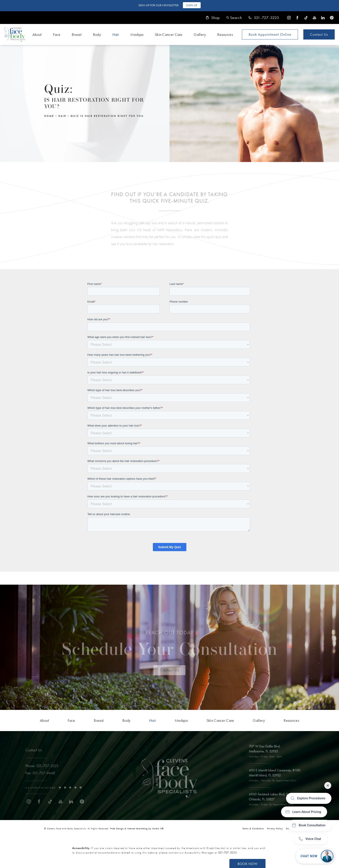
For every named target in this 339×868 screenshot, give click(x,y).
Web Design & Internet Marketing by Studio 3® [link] (137, 828)
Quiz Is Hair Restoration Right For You (107, 116)
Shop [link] (213, 18)
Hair (62, 116)
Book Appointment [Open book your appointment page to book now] (270, 34)
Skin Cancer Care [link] (169, 34)
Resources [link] (225, 34)
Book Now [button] (247, 864)
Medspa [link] (137, 34)
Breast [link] (77, 34)
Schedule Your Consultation (170, 646)
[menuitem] (289, 18)
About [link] (37, 34)
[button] (234, 18)
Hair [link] (116, 34)
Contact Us (319, 34)
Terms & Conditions (253, 828)
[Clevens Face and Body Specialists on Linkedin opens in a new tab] (323, 18)
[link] (264, 18)
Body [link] (97, 34)
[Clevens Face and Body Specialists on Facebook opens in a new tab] (297, 18)
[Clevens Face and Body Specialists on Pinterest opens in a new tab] (332, 18)
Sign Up (192, 5)
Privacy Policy (275, 828)
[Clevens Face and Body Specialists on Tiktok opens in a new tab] (306, 18)
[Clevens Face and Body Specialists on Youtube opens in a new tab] (314, 18)
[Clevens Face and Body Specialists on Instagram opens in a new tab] (289, 18)
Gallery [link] (200, 34)
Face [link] (57, 34)
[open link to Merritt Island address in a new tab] (277, 776)
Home (49, 116)
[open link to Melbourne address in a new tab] (268, 752)
